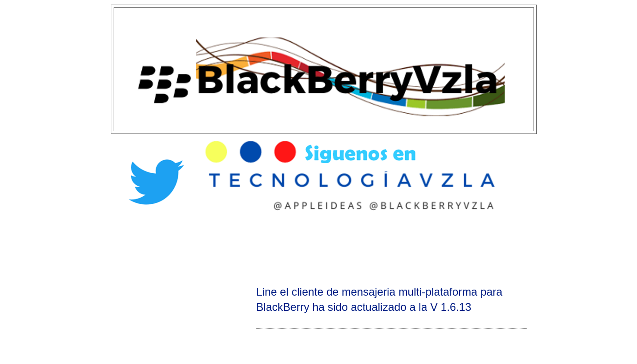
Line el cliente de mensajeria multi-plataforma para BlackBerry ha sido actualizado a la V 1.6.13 (379, 299)
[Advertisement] (319, 248)
